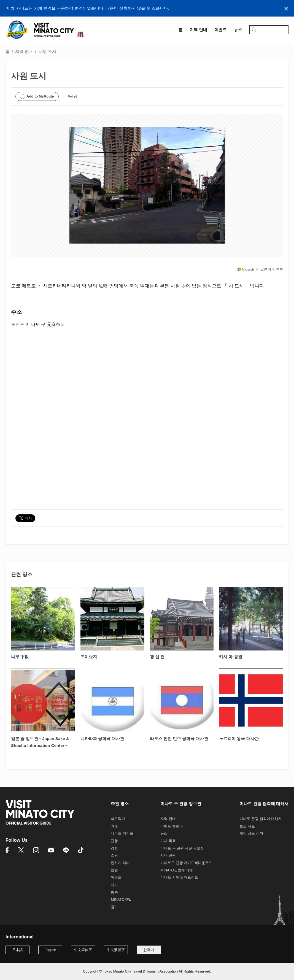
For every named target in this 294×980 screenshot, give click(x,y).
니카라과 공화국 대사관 (102, 739)
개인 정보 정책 (251, 833)
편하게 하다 (120, 863)
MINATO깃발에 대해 (177, 870)
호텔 (114, 870)
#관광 (73, 96)
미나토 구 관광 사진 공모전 (182, 848)
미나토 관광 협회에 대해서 (261, 819)
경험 (114, 848)
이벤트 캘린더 (172, 826)
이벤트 (116, 877)
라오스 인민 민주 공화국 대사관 (179, 739)
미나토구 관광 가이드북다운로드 (186, 863)
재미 (114, 885)
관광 (114, 841)
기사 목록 (168, 841)
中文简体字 (83, 950)
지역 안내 (24, 51)
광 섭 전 (157, 657)
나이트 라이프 (122, 833)
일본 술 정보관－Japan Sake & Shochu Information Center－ (40, 742)
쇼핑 (114, 855)
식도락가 (118, 819)
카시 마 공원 (230, 657)
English (50, 950)
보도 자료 (247, 826)
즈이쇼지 (89, 657)
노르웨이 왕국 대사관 (239, 739)
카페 (114, 826)
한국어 (149, 950)
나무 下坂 (20, 657)
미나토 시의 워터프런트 (179, 877)
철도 (114, 907)
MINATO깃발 (121, 899)
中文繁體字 (116, 950)
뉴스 (164, 833)
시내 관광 (168, 855)
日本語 (17, 950)
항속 (114, 892)
